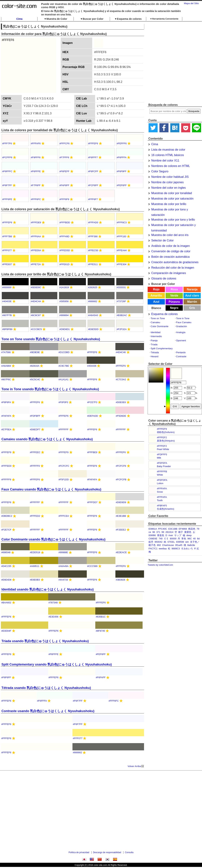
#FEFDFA (162, 480)
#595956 (64, 301)
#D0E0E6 (121, 402)
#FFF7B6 (7, 236)
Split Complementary (162, 348)
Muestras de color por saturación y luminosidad (173, 226)
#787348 (53, 603)
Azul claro (192, 296)
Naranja (192, 289)
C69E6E (153, 539)
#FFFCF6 (64, 143)
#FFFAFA (162, 489)
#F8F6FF (6, 677)
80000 (173, 539)
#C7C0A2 (121, 379)
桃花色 (192, 529)
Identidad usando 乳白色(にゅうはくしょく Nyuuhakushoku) (48, 589)
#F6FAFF (101, 677)
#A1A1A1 (63, 379)
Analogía (181, 332)
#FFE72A (36, 264)
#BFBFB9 (7, 329)
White (160, 475)
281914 (169, 532)
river (171, 535)
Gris (192, 308)
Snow (160, 492)
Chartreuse (168, 545)
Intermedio (156, 336)
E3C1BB (173, 529)
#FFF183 (121, 236)
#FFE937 (7, 264)
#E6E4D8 (6, 580)
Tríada (154, 344)
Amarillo (156, 296)
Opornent (181, 340)
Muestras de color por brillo (169, 204)
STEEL (171, 542)
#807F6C (6, 379)
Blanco (156, 308)
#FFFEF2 (162, 437)
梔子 (181, 532)
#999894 (64, 315)
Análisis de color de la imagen (171, 246)
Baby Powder (164, 466)
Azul (156, 302)
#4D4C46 (121, 352)
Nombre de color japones (167, 182)
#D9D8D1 (65, 329)
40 (194, 539)
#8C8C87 (36, 315)
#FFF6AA (36, 236)
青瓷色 (161, 535)
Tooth (160, 500)
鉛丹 (151, 542)
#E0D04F (6, 631)
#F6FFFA (121, 157)
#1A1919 (64, 287)
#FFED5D (65, 250)
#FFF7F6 (7, 143)
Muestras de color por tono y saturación (170, 210)
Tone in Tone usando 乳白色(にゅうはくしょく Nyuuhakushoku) (50, 389)
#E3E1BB (121, 516)
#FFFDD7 (92, 502)
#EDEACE (121, 552)
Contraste (181, 356)
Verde (174, 296)
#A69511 (35, 566)
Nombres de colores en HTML (171, 166)
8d (198, 539)
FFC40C (163, 529)
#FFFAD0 (93, 222)
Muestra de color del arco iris (170, 235)
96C (190, 539)
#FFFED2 (35, 516)
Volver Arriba (134, 766)
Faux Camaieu (184, 322)
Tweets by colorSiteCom (160, 565)
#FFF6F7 (93, 199)
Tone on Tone (158, 318)
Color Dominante (160, 326)
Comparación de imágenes (169, 273)
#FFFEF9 (162, 429)
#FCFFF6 (7, 157)
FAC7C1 (153, 549)
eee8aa (163, 549)
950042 (158, 542)
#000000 (7, 287)
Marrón (192, 302)
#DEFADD (93, 416)
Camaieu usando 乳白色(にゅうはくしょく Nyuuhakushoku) (47, 439)
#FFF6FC (36, 199)
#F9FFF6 (36, 157)
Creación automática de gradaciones (175, 262)
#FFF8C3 (122, 222)
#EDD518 (35, 552)
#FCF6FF (93, 185)
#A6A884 (6, 366)
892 (159, 545)
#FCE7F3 (92, 402)
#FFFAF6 (36, 143)
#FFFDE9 (36, 222)
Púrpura (174, 302)
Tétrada (155, 352)
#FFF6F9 (64, 199)
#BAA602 (6, 603)
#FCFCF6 (121, 466)
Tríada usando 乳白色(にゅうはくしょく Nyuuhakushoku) (45, 641)
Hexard (155, 356)
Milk (159, 458)
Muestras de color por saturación (172, 199)
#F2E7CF (6, 530)
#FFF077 (7, 250)
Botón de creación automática (170, 257)
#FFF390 (93, 236)
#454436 (92, 366)
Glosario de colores (164, 278)
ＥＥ (166, 539)
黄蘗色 (188, 532)
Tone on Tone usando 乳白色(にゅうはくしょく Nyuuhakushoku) (51, 339)
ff (195, 549)
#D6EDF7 (35, 429)
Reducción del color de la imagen (173, 268)
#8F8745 (100, 631)
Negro (174, 308)
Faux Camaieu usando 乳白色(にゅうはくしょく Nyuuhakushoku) (51, 489)
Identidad (156, 332)
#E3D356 (53, 617)
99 (163, 532)
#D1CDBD (64, 352)
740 (161, 539)
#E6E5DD (93, 329)
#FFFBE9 (92, 452)
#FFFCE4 (64, 516)
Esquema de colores (164, 314)
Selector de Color (163, 240)
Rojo (156, 289)
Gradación (182, 326)
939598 (180, 542)
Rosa (174, 289)
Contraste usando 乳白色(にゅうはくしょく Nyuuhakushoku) (48, 711)
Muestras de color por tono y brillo (173, 220)
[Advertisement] (38, 62)
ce (150, 532)
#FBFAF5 (162, 506)
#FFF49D (64, 236)
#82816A (35, 366)
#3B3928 (120, 580)
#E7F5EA (6, 429)
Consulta (129, 852)
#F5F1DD (64, 479)
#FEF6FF (122, 185)
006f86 (152, 535)
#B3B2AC (122, 315)
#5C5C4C (35, 379)
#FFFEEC (35, 452)
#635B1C (101, 617)
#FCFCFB (121, 479)
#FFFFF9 (35, 466)
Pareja (154, 340)
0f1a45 (179, 545)
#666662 (93, 301)
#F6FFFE (36, 171)
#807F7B (7, 315)
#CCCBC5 (36, 329)
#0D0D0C (36, 287)
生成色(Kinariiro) (165, 509)
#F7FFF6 (64, 157)
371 (158, 532)
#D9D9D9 (121, 502)
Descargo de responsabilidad (107, 852)
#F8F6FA (6, 402)
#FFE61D (64, 264)
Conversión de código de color (171, 251)
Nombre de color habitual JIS (170, 177)
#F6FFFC (7, 171)
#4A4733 (63, 580)
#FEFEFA (162, 463)
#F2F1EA (122, 329)
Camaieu (155, 322)
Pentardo (181, 352)
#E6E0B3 (35, 580)
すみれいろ (187, 549)
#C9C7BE (64, 366)
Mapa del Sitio (191, 3)
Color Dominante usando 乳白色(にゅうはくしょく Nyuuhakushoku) (53, 539)
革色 (184, 539)
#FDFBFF (35, 416)
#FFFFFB (162, 472)
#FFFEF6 (93, 143)
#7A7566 (6, 352)
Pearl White (163, 449)
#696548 (6, 552)
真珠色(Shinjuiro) (166, 441)
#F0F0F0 (63, 402)
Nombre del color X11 (165, 160)
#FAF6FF (64, 185)
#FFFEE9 (6, 466)
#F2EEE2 (121, 530)
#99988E (63, 552)
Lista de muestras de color (168, 150)
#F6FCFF (93, 171)
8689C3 (176, 549)
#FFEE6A (36, 250)
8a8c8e (191, 545)
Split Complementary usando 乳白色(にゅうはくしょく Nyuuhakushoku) (57, 664)
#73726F (121, 301)
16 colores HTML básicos (168, 155)
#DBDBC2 (7, 516)
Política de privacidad (79, 852)
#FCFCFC (64, 466)
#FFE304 (121, 264)
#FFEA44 (122, 250)
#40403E (7, 301)
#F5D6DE (121, 416)
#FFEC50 (93, 250)
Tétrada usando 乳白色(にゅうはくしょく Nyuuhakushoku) (46, 688)
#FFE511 (93, 264)
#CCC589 (92, 566)
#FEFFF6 (122, 143)
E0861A (153, 529)
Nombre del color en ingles (168, 188)
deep (189, 535)
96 (154, 532)
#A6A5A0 (93, 315)
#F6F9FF (121, 171)
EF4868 (183, 529)
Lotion (160, 483)
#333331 (121, 287)
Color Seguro (160, 171)
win (187, 542)
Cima (19, 19)
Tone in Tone (183, 318)
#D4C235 (6, 566)
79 (198, 529)
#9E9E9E (35, 352)
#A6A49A (63, 566)
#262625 (93, 287)
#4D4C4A (36, 301)
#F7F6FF (36, 185)
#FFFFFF (63, 429)
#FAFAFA (6, 416)
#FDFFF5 (162, 454)
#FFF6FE (7, 199)
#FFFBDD (65, 222)
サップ (178, 535)
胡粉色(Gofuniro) (166, 432)
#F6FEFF (64, 171)
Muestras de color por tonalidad (172, 193)
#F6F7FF (7, 185)
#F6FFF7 (93, 157)
